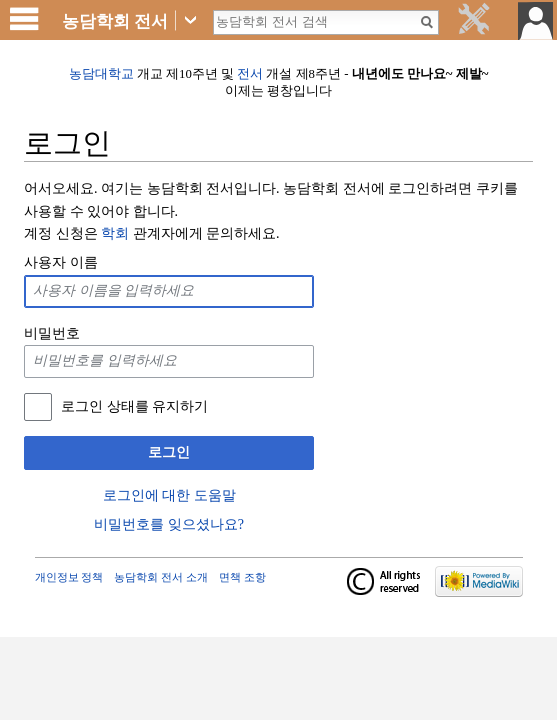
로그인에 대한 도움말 (169, 495)
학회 (115, 233)
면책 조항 (242, 577)
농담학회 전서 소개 (161, 577)
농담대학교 (101, 74)
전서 (250, 74)
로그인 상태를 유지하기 (134, 406)
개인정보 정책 (69, 577)
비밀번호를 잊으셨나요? (169, 524)
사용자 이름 (61, 262)
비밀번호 (52, 333)
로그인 (169, 452)
